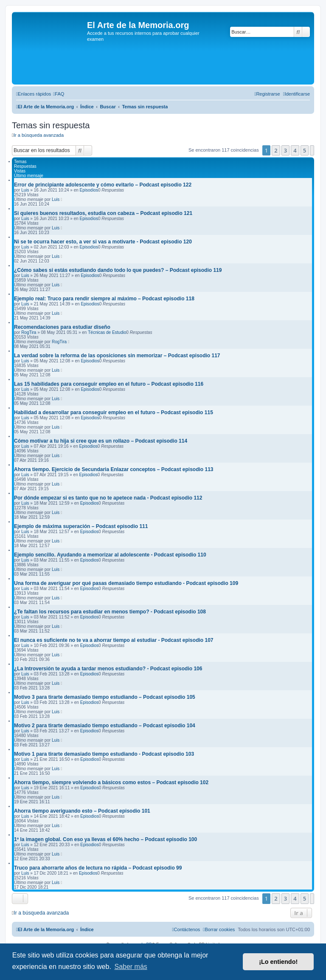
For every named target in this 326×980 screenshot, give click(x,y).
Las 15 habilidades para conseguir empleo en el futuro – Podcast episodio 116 (109, 384)
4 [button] (295, 150)
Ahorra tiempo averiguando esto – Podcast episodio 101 (82, 811)
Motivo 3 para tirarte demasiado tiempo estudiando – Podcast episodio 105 (105, 697)
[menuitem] (59, 94)
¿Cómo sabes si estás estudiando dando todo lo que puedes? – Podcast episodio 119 (118, 270)
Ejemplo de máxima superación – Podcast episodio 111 (81, 526)
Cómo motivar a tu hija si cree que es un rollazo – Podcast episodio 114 (101, 441)
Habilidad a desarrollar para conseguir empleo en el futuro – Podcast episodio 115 (114, 412)
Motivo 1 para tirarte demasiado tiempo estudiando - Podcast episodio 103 (104, 754)
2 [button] (276, 150)
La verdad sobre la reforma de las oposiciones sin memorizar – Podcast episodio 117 (117, 356)
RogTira (29, 332)
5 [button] (305, 150)
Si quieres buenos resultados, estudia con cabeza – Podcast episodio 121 (103, 213)
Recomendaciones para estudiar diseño (62, 327)
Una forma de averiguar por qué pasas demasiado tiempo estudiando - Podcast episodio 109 (126, 583)
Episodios (89, 190)
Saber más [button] (131, 967)
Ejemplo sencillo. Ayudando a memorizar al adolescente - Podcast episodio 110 (110, 555)
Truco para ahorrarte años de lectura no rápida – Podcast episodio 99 (98, 868)
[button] (312, 150)
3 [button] (285, 150)
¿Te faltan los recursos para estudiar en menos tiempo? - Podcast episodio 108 (110, 612)
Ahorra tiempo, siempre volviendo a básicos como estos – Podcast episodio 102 (111, 782)
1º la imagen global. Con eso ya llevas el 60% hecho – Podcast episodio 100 (105, 839)
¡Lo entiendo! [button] (278, 962)
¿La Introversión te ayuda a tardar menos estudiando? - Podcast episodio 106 (108, 669)
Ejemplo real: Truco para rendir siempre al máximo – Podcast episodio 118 (104, 299)
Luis (25, 190)
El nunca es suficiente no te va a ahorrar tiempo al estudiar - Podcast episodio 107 (114, 640)
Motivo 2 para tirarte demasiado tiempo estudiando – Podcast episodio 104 (105, 726)
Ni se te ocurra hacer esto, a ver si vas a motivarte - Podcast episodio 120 (103, 242)
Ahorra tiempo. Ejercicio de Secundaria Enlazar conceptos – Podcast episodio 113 (114, 469)
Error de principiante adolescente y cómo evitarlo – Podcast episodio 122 (103, 185)
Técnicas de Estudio (107, 332)
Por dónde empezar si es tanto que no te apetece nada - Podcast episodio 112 (108, 498)
